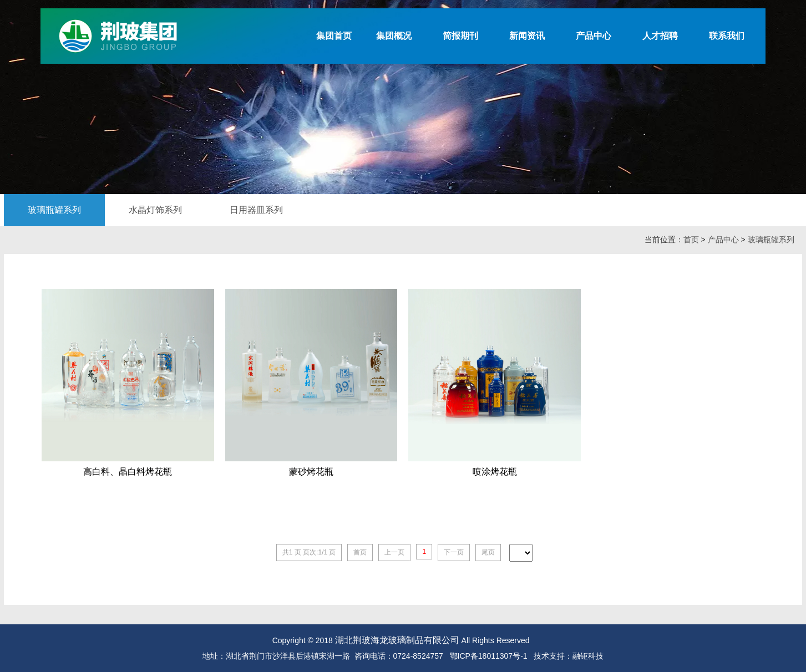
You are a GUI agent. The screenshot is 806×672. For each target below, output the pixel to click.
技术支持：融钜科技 (569, 656)
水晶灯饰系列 (155, 210)
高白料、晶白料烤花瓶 (128, 472)
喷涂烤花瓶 (495, 472)
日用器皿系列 (256, 210)
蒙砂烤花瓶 (311, 472)
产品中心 (723, 240)
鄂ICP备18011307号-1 (489, 656)
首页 (691, 240)
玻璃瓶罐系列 (54, 210)
